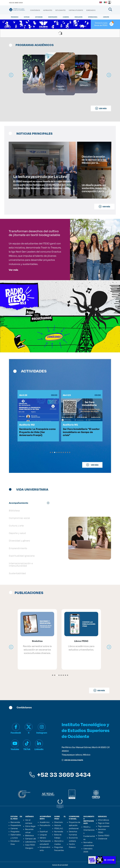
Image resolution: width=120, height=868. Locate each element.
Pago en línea (104, 823)
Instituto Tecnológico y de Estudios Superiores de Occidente (86, 730)
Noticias (27, 17)
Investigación (53, 17)
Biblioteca (29, 835)
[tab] (30, 503)
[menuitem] (35, 10)
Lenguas (43, 835)
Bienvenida (15, 822)
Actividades (39, 17)
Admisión (106, 17)
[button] (50, 452)
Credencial (103, 839)
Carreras (14, 828)
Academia (66, 17)
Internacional (93, 17)
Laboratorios (31, 842)
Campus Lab (31, 839)
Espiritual (44, 831)
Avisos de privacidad (60, 865)
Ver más (13, 270)
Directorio (59, 822)
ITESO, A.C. (59, 828)
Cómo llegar (30, 826)
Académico (45, 822)
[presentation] (11, 647)
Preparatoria (16, 825)
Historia (58, 825)
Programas (15, 17)
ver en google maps (72, 760)
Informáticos (103, 820)
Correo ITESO (104, 835)
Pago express (104, 826)
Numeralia (59, 831)
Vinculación (79, 17)
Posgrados (15, 831)
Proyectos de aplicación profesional (75, 825)
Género (43, 838)
